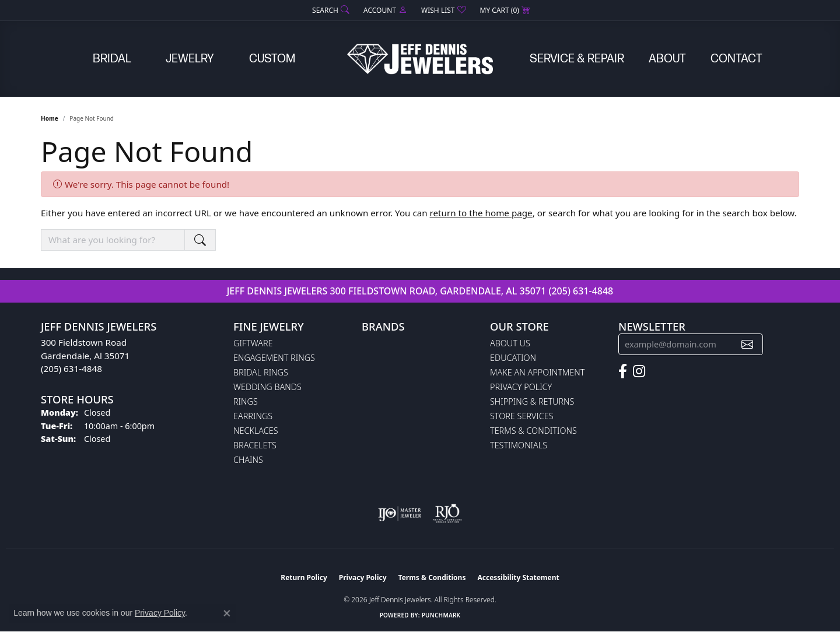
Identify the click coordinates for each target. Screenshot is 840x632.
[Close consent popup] (227, 613)
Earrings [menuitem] (253, 416)
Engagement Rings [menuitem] (274, 358)
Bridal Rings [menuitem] (261, 372)
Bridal (112, 59)
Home (50, 118)
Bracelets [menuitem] (255, 445)
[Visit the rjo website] (447, 514)
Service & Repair (577, 59)
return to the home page (481, 213)
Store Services (522, 416)
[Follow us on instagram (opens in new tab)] (639, 371)
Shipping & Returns (532, 401)
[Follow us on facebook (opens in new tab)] (623, 371)
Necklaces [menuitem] (256, 431)
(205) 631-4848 (581, 291)
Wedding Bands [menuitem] (267, 387)
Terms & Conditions (533, 431)
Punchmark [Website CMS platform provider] (441, 615)
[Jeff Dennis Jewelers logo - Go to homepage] (420, 59)
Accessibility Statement (518, 577)
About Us (510, 343)
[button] (330, 10)
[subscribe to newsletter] (747, 344)
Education (513, 358)
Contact (736, 59)
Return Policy (304, 577)
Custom (272, 59)
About (667, 59)
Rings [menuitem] (246, 401)
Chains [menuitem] (248, 460)
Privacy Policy (521, 387)
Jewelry (190, 59)
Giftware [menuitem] (253, 343)
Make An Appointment (537, 372)
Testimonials (519, 445)
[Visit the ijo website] (400, 514)
